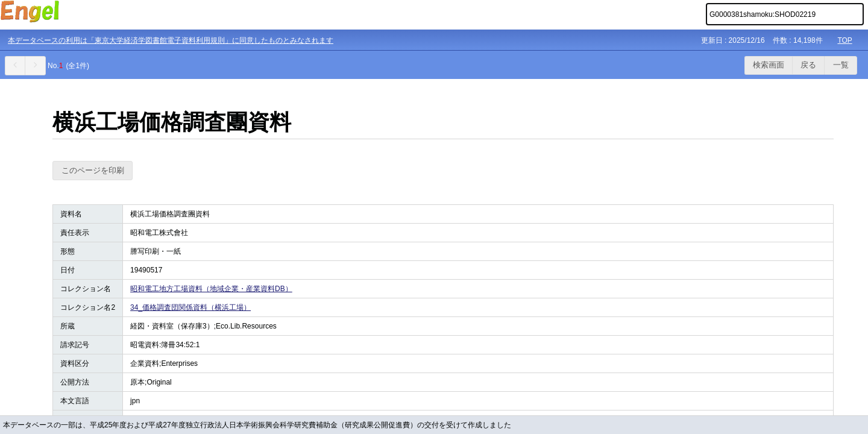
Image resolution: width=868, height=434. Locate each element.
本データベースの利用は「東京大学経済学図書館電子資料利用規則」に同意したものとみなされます (171, 40)
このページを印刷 (93, 170)
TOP (844, 40)
